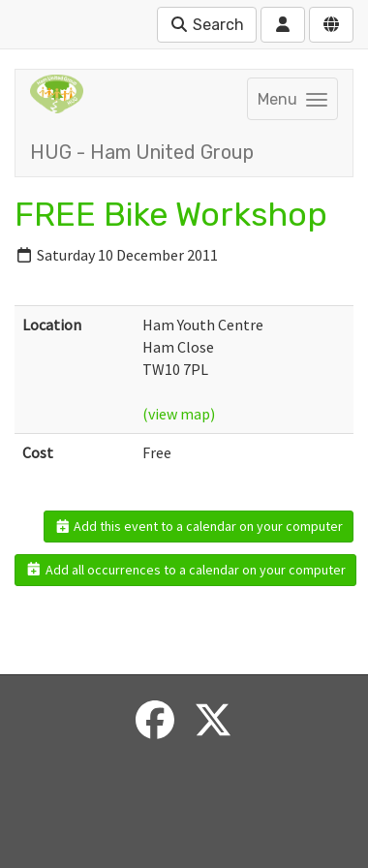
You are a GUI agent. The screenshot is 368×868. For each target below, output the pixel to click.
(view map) (179, 414)
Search (207, 25)
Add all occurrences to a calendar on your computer (185, 570)
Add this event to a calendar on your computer (199, 526)
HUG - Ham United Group (142, 152)
